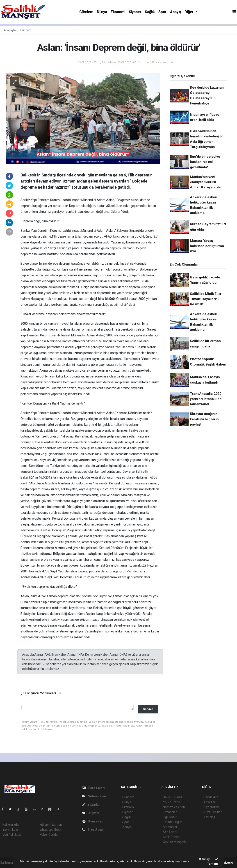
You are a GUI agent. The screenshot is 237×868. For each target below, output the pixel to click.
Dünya (102, 12)
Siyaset (135, 12)
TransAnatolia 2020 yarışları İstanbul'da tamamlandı (206, 399)
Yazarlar (91, 805)
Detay (204, 859)
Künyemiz (92, 821)
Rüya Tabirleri (213, 812)
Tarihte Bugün (173, 822)
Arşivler (91, 813)
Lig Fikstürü (171, 817)
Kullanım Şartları (51, 825)
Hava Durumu (172, 797)
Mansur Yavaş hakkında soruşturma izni (207, 246)
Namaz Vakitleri (174, 807)
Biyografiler (211, 807)
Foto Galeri (93, 788)
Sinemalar (170, 827)
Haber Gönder (49, 835)
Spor (162, 12)
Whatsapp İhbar (51, 830)
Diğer (189, 12)
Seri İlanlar (170, 832)
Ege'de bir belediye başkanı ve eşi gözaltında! (205, 162)
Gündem (86, 12)
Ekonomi (118, 12)
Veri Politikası (12, 835)
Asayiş (175, 12)
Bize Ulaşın (93, 830)
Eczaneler (170, 812)
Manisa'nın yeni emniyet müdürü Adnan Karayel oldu (206, 182)
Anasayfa (10, 30)
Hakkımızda (11, 825)
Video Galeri (94, 796)
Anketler (209, 802)
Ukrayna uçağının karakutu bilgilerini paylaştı (204, 419)
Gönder (148, 709)
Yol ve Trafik (171, 802)
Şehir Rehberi (172, 837)
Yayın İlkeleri (11, 830)
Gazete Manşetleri (176, 842)
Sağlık (150, 12)
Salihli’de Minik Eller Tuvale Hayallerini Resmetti (206, 299)
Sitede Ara (211, 797)
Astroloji (209, 817)
